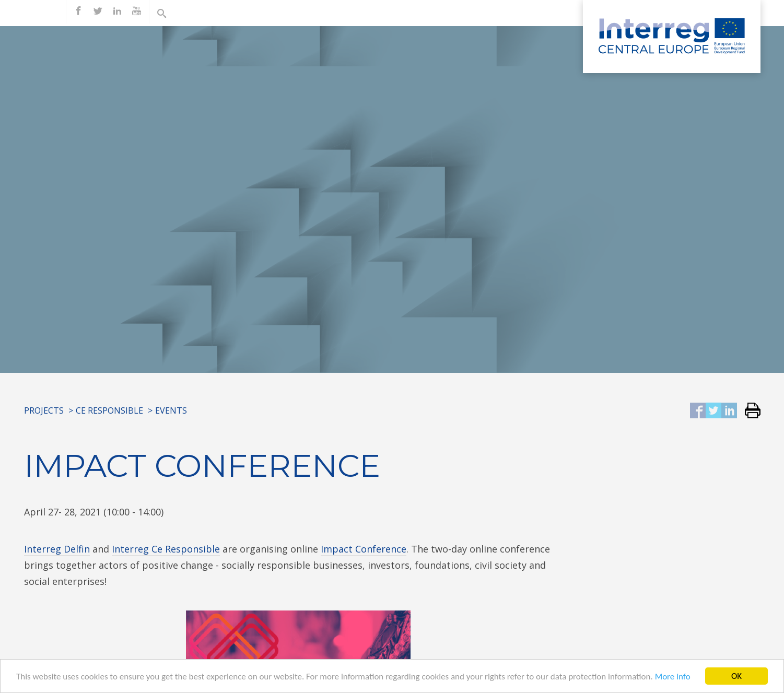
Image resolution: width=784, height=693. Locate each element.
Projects (44, 410)
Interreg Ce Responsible (166, 549)
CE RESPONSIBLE (109, 410)
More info (673, 677)
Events (171, 410)
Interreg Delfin (57, 549)
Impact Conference (364, 549)
